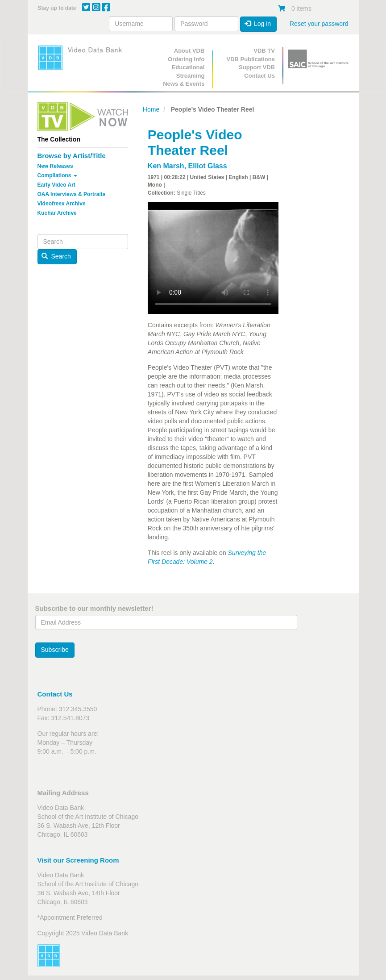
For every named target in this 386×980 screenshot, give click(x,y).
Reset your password (319, 24)
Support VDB (257, 67)
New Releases (55, 166)
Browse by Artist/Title (72, 156)
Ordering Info (186, 59)
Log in (258, 24)
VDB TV (264, 51)
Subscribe (55, 650)
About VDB (189, 51)
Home (151, 109)
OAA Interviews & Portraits (72, 194)
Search (56, 256)
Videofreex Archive (62, 204)
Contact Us (259, 76)
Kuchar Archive (57, 213)
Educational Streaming (188, 71)
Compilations (57, 175)
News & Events (184, 84)
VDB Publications (251, 59)
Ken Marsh (166, 166)
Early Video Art (56, 185)
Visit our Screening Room (78, 860)
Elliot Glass (208, 166)
